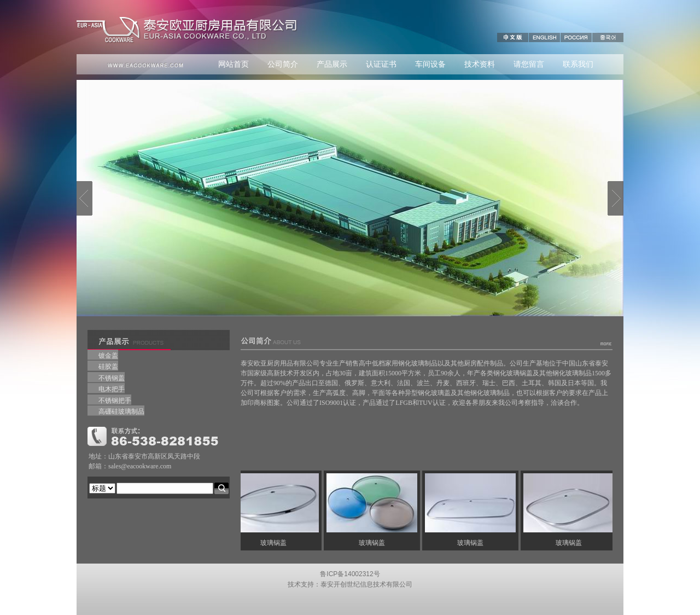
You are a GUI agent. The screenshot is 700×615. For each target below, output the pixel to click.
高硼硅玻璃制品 (121, 411)
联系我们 (578, 64)
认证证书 (381, 64)
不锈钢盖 (112, 378)
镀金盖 (108, 356)
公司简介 (283, 64)
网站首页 (234, 64)
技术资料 (480, 64)
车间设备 (430, 64)
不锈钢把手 (115, 401)
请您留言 (529, 64)
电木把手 (112, 389)
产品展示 (332, 64)
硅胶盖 (108, 367)
